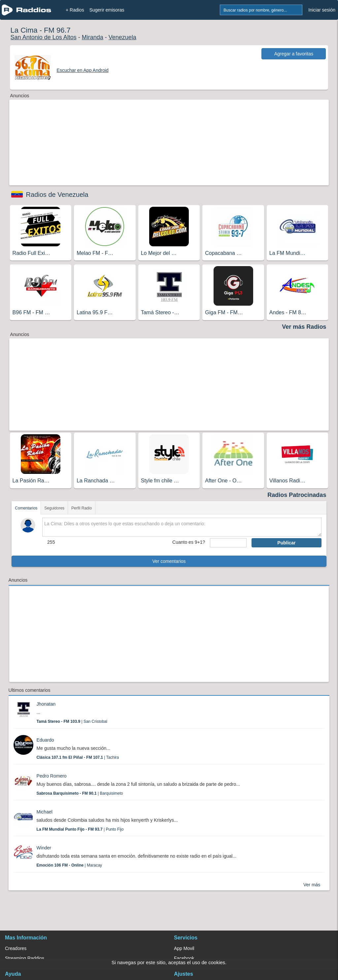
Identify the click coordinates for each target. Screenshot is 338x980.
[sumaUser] (228, 543)
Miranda (93, 37)
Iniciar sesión (322, 10)
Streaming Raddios (25, 958)
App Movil (184, 948)
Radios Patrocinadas (297, 495)
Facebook (184, 958)
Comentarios (26, 508)
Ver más (312, 885)
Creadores (16, 948)
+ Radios (75, 10)
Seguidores (54, 508)
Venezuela (122, 37)
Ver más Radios (304, 327)
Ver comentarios (169, 561)
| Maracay (69, 865)
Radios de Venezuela (57, 195)
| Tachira (78, 757)
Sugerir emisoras (107, 10)
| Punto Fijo (80, 829)
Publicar (286, 543)
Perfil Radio (82, 508)
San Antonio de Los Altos (44, 37)
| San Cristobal (72, 721)
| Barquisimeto (80, 793)
